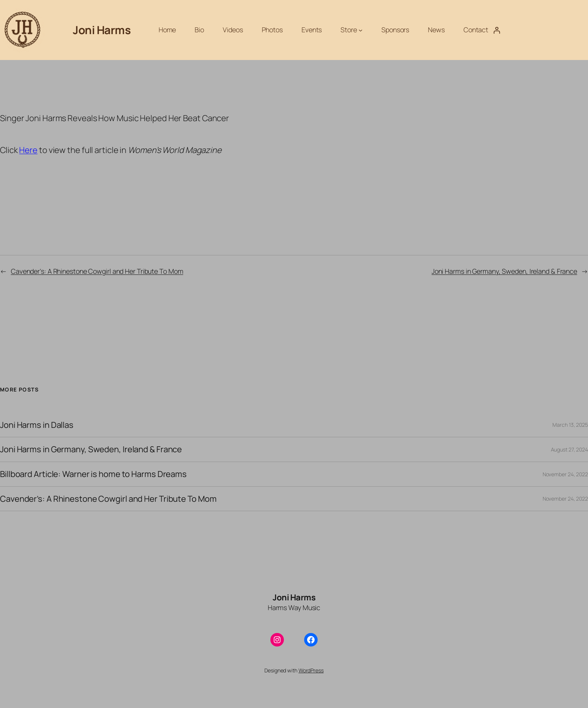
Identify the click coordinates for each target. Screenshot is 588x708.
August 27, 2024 (570, 449)
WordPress (311, 670)
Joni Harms (102, 30)
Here (28, 150)
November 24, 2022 (565, 474)
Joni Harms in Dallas (37, 425)
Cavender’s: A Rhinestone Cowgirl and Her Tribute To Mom (97, 271)
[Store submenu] (361, 30)
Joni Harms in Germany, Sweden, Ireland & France (504, 271)
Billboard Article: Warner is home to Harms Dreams (93, 474)
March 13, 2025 (570, 425)
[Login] (497, 30)
